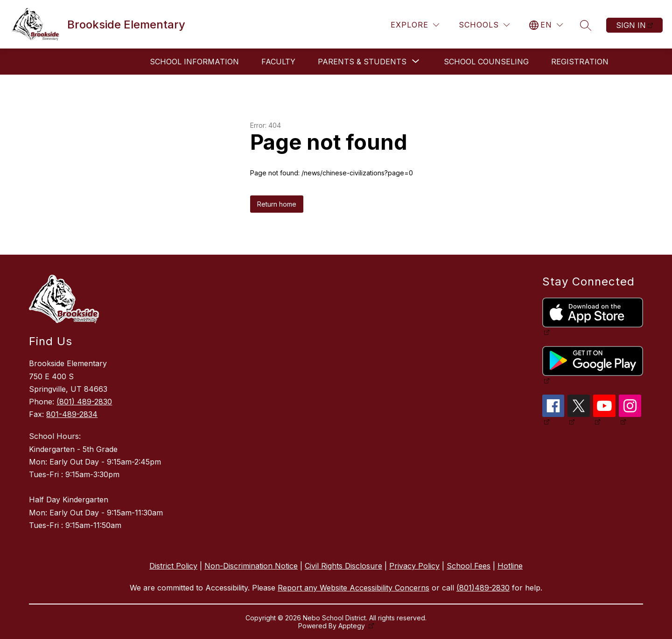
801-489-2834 (72, 414)
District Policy (173, 566)
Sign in (631, 25)
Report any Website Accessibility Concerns (353, 588)
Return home (277, 204)
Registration (580, 62)
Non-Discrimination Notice (251, 566)
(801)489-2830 (483, 588)
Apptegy (353, 626)
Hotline (510, 566)
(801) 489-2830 (84, 402)
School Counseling (486, 62)
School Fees (469, 566)
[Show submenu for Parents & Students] (362, 62)
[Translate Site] (546, 25)
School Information (194, 62)
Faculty (278, 62)
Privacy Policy (414, 566)
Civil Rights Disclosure (343, 566)
